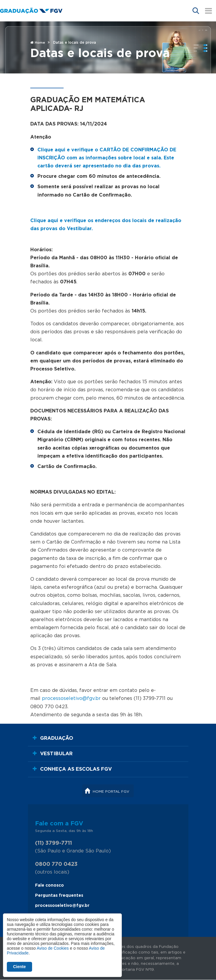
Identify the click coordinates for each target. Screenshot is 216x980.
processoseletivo (62, 698)
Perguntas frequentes (59, 896)
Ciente (19, 967)
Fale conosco (49, 885)
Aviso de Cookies (53, 948)
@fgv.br (92, 698)
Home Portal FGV (111, 791)
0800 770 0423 (56, 864)
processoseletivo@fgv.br (62, 906)
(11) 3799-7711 (53, 843)
